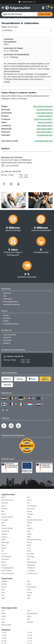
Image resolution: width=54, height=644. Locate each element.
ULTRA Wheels (6, 571)
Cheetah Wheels (7, 517)
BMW (3, 614)
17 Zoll (29, 635)
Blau (29, 581)
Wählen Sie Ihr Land (10, 27)
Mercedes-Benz (32, 614)
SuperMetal (31, 565)
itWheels (4, 534)
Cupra (29, 616)
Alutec (29, 500)
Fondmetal (5, 531)
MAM (3, 540)
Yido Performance (8, 574)
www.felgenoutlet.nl (45, 129)
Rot (3, 595)
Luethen (4, 537)
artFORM (5, 503)
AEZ (28, 497)
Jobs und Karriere (9, 335)
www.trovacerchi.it (45, 122)
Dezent (29, 523)
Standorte (7, 343)
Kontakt (6, 315)
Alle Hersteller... (7, 625)
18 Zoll (4, 638)
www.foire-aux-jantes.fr (43, 119)
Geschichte (7, 338)
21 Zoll (29, 641)
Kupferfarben (32, 587)
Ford (3, 619)
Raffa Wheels (6, 557)
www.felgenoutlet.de (44, 113)
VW (3, 611)
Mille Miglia (5, 542)
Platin (29, 551)
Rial (28, 559)
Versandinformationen (11, 324)
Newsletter (7, 318)
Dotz (29, 526)
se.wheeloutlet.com (45, 135)
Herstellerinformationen (12, 304)
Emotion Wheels (7, 528)
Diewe (4, 526)
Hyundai (30, 622)
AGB (5, 296)
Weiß (3, 598)
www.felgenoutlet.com (43, 141)
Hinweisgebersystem (11, 302)
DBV (3, 523)
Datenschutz (8, 299)
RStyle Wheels (32, 562)
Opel (3, 622)
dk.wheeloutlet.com (45, 110)
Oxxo (29, 548)
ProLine (4, 554)
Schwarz (4, 581)
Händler (6, 321)
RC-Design (31, 557)
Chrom (4, 587)
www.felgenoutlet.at (44, 132)
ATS (28, 503)
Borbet (29, 511)
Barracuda (31, 509)
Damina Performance (35, 520)
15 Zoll (29, 633)
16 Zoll (4, 635)
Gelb (29, 598)
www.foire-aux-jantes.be (43, 106)
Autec (3, 506)
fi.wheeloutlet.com (45, 116)
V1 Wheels (31, 571)
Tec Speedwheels (7, 568)
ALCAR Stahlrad (7, 500)
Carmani (30, 514)
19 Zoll (29, 638)
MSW (29, 545)
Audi (29, 611)
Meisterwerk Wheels (34, 540)
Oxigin (4, 548)
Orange (30, 593)
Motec (4, 545)
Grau (3, 593)
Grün (29, 590)
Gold (3, 590)
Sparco (4, 565)
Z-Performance (32, 574)
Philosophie (7, 340)
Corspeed (5, 520)
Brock (3, 514)
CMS (29, 517)
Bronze (4, 584)
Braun (29, 584)
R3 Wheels (31, 554)
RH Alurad (5, 559)
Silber (29, 595)
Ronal (3, 562)
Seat (29, 619)
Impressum (7, 293)
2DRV (3, 497)
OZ (2, 551)
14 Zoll (4, 633)
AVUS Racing (32, 506)
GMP (29, 531)
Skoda (4, 616)
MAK (29, 537)
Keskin (29, 534)
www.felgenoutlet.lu (45, 126)
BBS (3, 511)
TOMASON (31, 568)
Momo (29, 542)
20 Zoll (4, 641)
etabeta (30, 528)
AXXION (4, 509)
